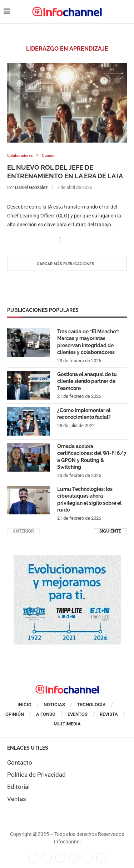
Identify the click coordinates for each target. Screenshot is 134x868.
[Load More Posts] (67, 264)
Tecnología (91, 705)
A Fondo (46, 714)
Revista (109, 714)
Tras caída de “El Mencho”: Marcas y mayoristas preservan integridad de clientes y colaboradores (88, 342)
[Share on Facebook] (60, 239)
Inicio (24, 705)
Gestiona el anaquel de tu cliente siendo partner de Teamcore (87, 381)
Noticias (54, 705)
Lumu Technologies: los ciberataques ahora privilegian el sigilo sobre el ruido (89, 500)
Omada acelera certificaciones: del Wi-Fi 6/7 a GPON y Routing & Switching (92, 457)
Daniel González (31, 187)
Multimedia (67, 724)
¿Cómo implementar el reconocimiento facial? (84, 414)
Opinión (15, 714)
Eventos (78, 714)
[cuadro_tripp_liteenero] (67, 559)
